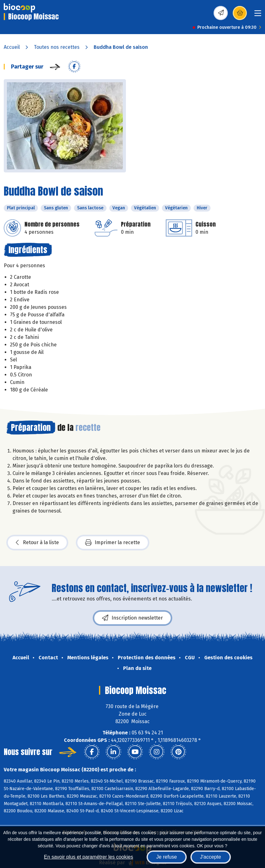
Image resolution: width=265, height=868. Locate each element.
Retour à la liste (37, 543)
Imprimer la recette (113, 543)
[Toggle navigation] (258, 15)
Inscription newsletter (132, 618)
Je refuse (167, 857)
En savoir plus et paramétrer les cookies (88, 857)
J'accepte (211, 857)
